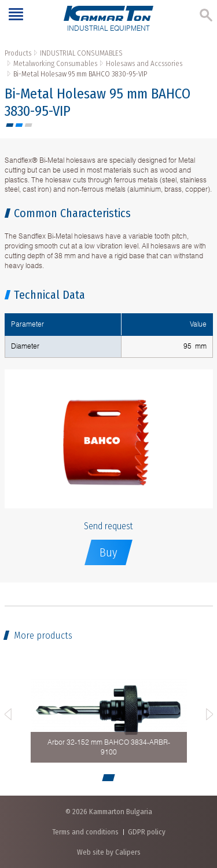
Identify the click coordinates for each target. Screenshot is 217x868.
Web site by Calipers (109, 852)
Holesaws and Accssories (144, 63)
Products (18, 53)
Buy (108, 552)
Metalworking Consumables (55, 63)
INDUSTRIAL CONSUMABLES (81, 53)
